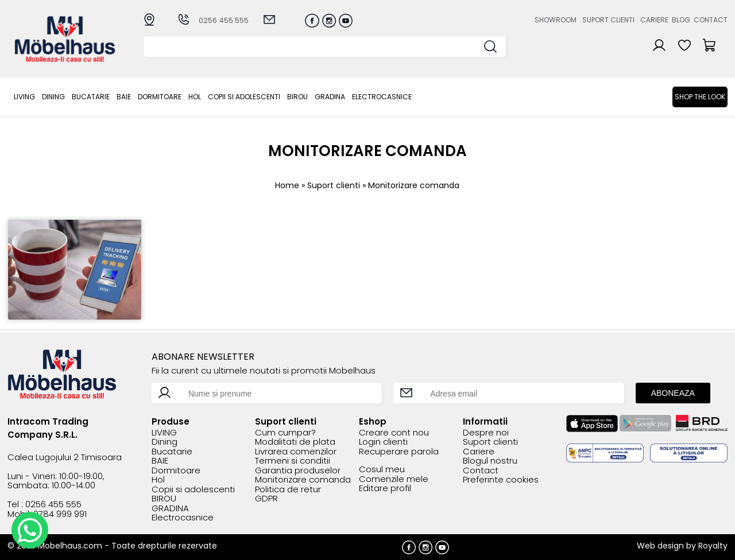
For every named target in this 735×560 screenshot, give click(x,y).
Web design (660, 546)
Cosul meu (382, 470)
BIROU (297, 97)
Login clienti (383, 442)
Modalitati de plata (295, 442)
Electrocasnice (382, 97)
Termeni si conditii (293, 461)
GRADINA (330, 97)
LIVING (24, 97)
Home (287, 185)
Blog (681, 20)
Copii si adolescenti (244, 97)
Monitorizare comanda (303, 480)
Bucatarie (91, 97)
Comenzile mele (394, 479)
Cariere (654, 20)
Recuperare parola (399, 452)
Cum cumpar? (285, 433)
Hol (195, 97)
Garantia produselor (298, 471)
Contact (711, 20)
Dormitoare (160, 97)
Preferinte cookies (501, 480)
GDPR (266, 499)
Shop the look (700, 97)
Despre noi (486, 433)
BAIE (124, 97)
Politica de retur (288, 490)
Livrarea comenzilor (296, 452)
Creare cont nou (394, 433)
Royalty (713, 546)
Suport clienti (608, 20)
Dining (53, 97)
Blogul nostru (490, 461)
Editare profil (385, 489)
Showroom (556, 20)
